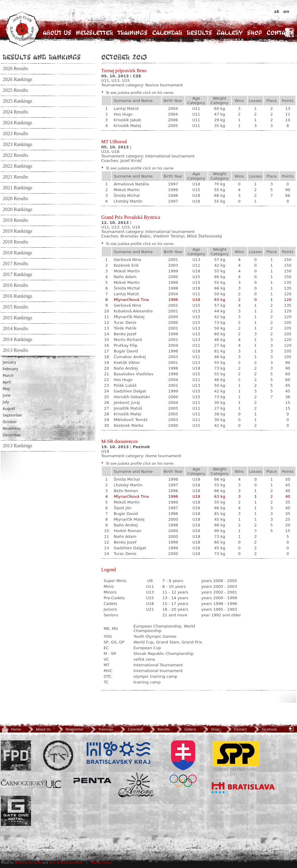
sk (277, 11)
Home (11, 729)
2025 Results (15, 90)
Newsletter (94, 33)
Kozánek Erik (126, 265)
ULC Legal (31, 784)
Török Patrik (125, 328)
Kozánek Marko (128, 425)
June (6, 395)
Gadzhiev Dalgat (130, 391)
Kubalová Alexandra (133, 311)
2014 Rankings (17, 339)
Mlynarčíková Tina (131, 300)
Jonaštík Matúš (128, 408)
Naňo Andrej (126, 368)
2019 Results (15, 220)
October (10, 422)
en (286, 11)
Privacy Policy (102, 863)
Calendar (167, 33)
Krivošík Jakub (127, 120)
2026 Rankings (17, 79)
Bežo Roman (126, 491)
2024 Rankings (17, 123)
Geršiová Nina (127, 260)
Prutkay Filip (125, 345)
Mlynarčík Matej (129, 317)
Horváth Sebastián (132, 397)
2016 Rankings (17, 296)
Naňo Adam (125, 277)
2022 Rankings (17, 166)
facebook (265, 729)
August (9, 409)
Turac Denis (125, 322)
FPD (16, 755)
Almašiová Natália (131, 184)
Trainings (133, 33)
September (13, 415)
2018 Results (15, 242)
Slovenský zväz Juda (58, 755)
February (11, 369)
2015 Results (15, 307)
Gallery (230, 33)
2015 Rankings (17, 318)
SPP (236, 755)
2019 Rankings (17, 231)
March (8, 376)
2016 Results (15, 285)
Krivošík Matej (127, 126)
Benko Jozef (125, 334)
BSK (118, 753)
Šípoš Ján (122, 508)
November (12, 429)
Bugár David (126, 351)
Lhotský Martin (128, 201)
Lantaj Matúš (126, 108)
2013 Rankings (17, 446)
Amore (136, 785)
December (12, 435)
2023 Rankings (17, 144)
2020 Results (15, 199)
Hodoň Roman (127, 531)
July (6, 402)
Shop (255, 33)
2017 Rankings (17, 274)
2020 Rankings (17, 209)
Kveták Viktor (127, 363)
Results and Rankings (42, 57)
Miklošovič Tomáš (130, 420)
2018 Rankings (17, 253)
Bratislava (243, 788)
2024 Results (15, 112)
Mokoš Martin (127, 190)
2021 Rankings (17, 188)
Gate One (16, 811)
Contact (279, 33)
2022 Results (15, 155)
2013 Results (15, 350)
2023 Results (15, 134)
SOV (183, 764)
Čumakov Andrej (130, 357)
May (6, 389)
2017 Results (15, 264)
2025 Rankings (17, 101)
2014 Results (15, 329)
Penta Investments (92, 780)
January (9, 362)
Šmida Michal (127, 195)
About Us (57, 33)
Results (199, 33)
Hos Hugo (123, 114)
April (7, 382)
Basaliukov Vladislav (133, 374)
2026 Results (15, 69)
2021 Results (15, 177)
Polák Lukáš (125, 385)
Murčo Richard (128, 340)
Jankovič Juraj (127, 403)
